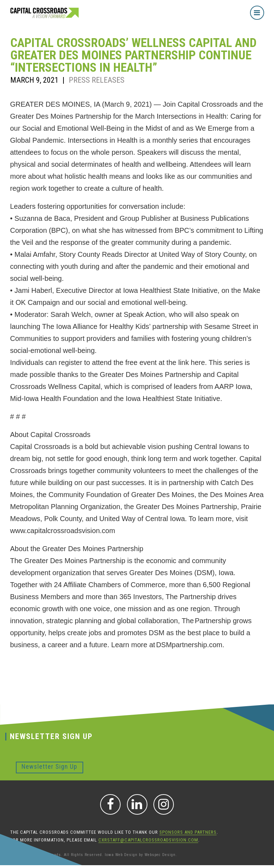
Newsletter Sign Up (49, 766)
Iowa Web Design (121, 855)
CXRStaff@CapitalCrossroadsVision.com (148, 840)
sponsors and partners (188, 832)
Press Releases (97, 80)
